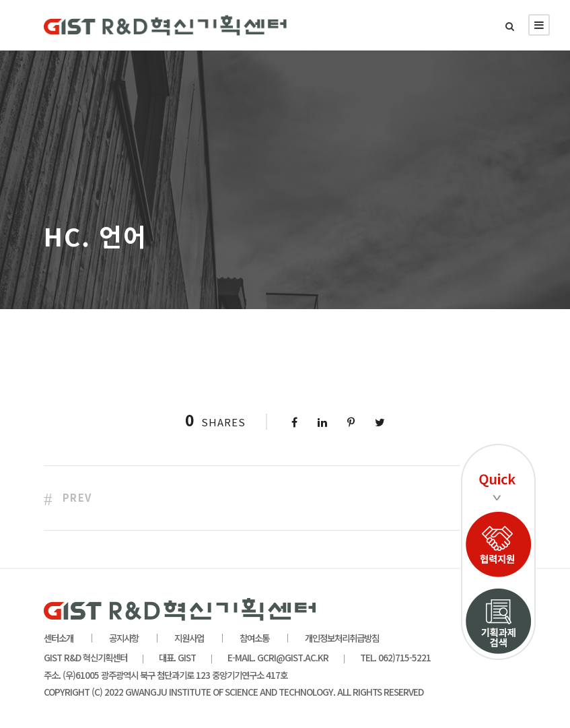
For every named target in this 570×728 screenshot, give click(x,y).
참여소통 (254, 638)
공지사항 (124, 638)
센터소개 (59, 638)
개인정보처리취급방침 (342, 638)
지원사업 (189, 638)
